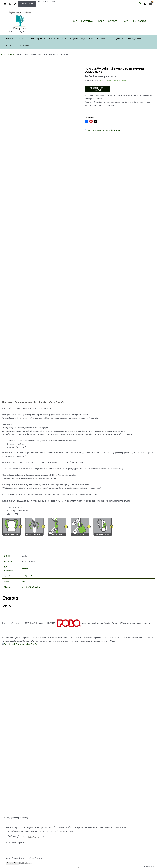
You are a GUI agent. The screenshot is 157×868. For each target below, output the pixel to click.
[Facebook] (5, 4)
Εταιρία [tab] (43, 402)
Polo (24, 581)
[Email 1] (145, 853)
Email (83, 714)
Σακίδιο (25, 569)
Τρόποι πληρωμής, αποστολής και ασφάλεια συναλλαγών (30, 844)
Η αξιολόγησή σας (16, 688)
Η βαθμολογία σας (15, 682)
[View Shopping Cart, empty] (150, 4)
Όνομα (9, 714)
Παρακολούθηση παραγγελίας (21, 847)
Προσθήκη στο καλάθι (97, 89)
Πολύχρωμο (27, 576)
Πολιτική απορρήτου (17, 834)
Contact (13, 830)
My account (14, 850)
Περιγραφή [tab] (7, 402)
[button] (27, 4)
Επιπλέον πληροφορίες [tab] (26, 402)
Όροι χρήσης (15, 837)
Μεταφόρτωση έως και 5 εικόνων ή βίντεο (24, 704)
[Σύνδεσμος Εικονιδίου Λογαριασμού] (145, 4)
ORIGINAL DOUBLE (31, 587)
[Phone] (15, 4)
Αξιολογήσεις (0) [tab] (56, 402)
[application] (12, 39)
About (12, 827)
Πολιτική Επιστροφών (18, 840)
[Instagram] (10, 4)
